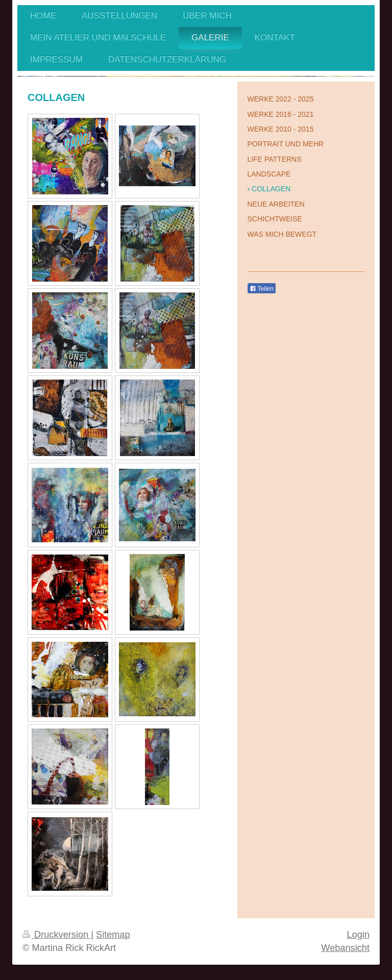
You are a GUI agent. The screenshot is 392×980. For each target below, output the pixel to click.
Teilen (262, 289)
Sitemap (113, 935)
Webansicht (345, 948)
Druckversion (57, 935)
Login (358, 935)
